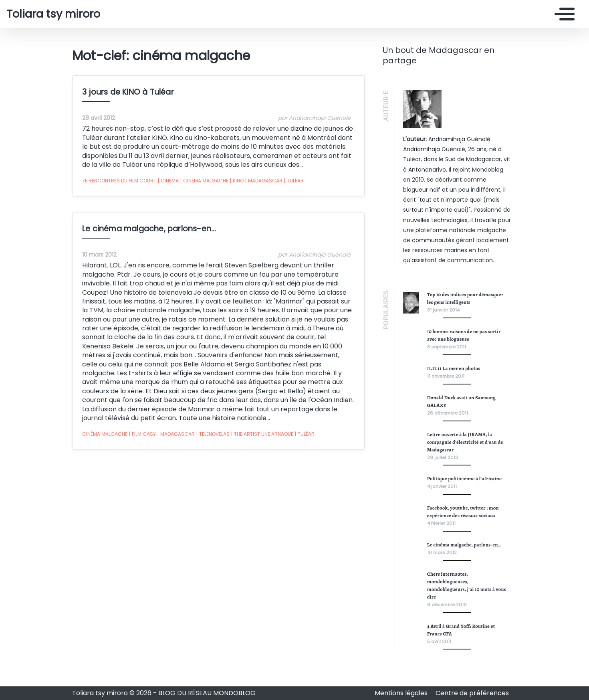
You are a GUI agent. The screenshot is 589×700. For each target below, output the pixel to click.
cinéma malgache (204, 181)
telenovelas (213, 434)
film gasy (142, 434)
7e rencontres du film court (119, 181)
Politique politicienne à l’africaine (464, 478)
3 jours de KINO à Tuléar (128, 92)
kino (237, 181)
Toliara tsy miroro (53, 14)
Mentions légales (402, 693)
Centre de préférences (472, 693)
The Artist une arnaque (262, 434)
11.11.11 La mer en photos (454, 368)
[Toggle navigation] (563, 14)
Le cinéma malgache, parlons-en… (149, 229)
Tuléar (294, 181)
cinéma (168, 181)
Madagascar (264, 181)
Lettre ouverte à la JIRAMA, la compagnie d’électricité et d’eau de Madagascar (465, 442)
